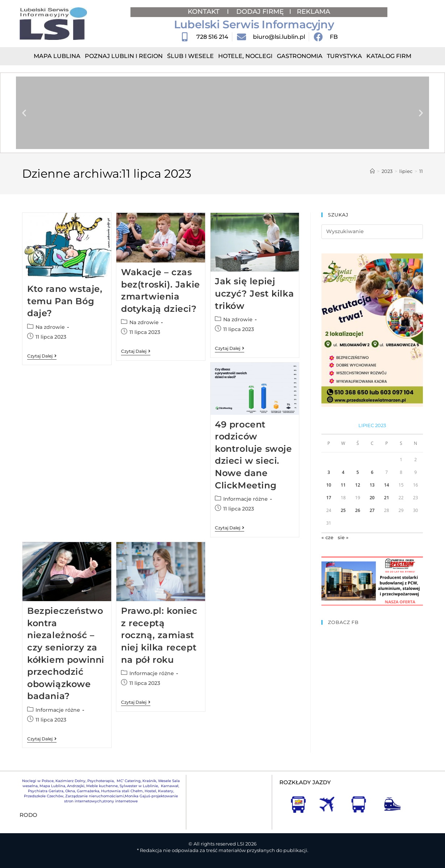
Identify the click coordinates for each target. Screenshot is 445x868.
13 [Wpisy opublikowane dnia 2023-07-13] (372, 485)
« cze (327, 537)
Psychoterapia (101, 781)
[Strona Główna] (372, 171)
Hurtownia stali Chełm (122, 791)
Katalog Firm (389, 56)
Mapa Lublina (57, 56)
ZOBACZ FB (343, 622)
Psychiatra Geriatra (46, 791)
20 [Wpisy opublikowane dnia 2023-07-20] (372, 498)
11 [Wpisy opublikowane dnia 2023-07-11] (343, 485)
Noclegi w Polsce (38, 781)
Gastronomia (300, 56)
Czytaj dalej (42, 356)
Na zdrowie (50, 327)
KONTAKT (205, 12)
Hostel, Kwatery (159, 791)
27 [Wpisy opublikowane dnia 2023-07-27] (372, 510)
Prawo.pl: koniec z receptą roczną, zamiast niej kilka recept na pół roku (159, 635)
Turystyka (344, 56)
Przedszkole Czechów (44, 796)
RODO (28, 815)
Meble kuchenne (102, 786)
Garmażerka (88, 791)
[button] (24, 113)
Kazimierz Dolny (70, 781)
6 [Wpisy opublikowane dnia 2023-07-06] (372, 472)
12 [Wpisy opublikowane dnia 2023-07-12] (358, 485)
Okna (70, 791)
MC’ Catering (129, 781)
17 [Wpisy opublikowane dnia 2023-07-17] (329, 498)
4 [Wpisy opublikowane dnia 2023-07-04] (343, 472)
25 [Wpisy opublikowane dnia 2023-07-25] (343, 510)
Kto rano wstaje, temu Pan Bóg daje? (65, 301)
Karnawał (169, 786)
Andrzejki (76, 786)
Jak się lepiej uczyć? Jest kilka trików (254, 293)
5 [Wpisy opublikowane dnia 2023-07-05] (357, 472)
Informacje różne (246, 499)
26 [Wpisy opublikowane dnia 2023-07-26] (358, 510)
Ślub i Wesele (190, 56)
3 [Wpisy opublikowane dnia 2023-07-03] (329, 472)
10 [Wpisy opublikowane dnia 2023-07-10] (329, 485)
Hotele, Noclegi (245, 56)
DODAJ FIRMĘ (260, 12)
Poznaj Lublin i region (124, 56)
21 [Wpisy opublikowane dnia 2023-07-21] (387, 498)
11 (421, 171)
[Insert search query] (372, 232)
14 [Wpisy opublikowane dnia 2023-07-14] (387, 485)
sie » (343, 537)
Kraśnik (149, 781)
